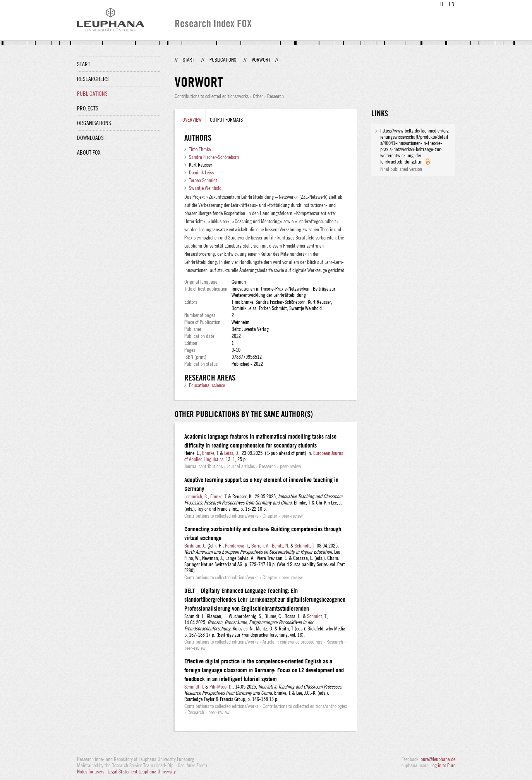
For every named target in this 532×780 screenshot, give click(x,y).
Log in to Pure (443, 765)
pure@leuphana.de (438, 759)
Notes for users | (92, 771)
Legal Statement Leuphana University (142, 771)
